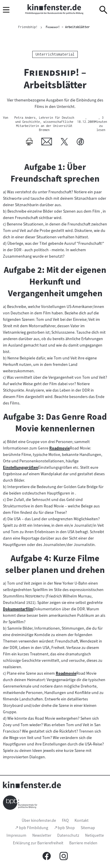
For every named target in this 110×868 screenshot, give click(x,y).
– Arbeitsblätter (68, 27)
